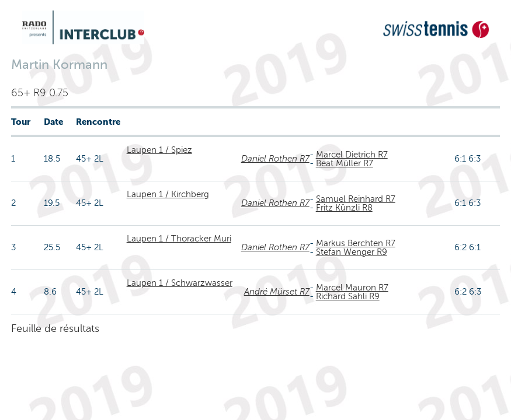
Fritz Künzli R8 (344, 208)
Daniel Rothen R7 (275, 159)
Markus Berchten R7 (356, 243)
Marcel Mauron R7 (352, 288)
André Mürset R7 (277, 292)
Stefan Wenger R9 (352, 252)
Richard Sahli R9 (348, 296)
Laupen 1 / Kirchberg (168, 194)
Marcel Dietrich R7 (352, 155)
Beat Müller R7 (345, 163)
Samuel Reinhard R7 (356, 199)
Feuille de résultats (55, 328)
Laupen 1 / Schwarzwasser (180, 283)
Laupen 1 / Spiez (159, 150)
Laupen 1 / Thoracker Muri (179, 239)
